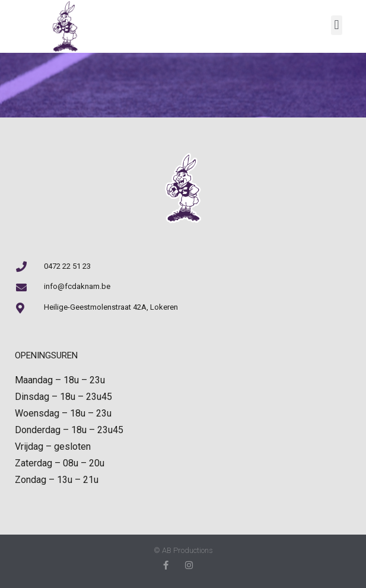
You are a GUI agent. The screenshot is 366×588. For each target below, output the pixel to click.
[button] (337, 25)
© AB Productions (183, 550)
